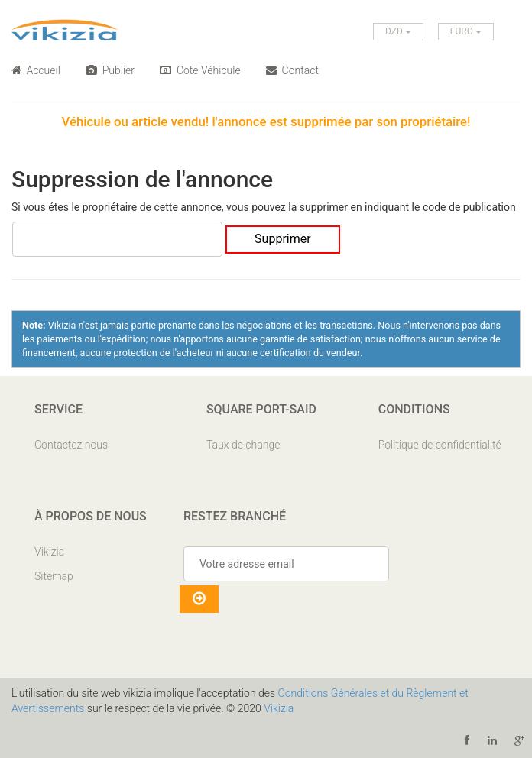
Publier (110, 70)
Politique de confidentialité (440, 445)
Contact (292, 70)
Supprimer (283, 239)
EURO (466, 31)
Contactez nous (71, 445)
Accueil (36, 70)
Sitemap (54, 576)
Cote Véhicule (200, 70)
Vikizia (49, 552)
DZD (398, 31)
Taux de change (243, 445)
